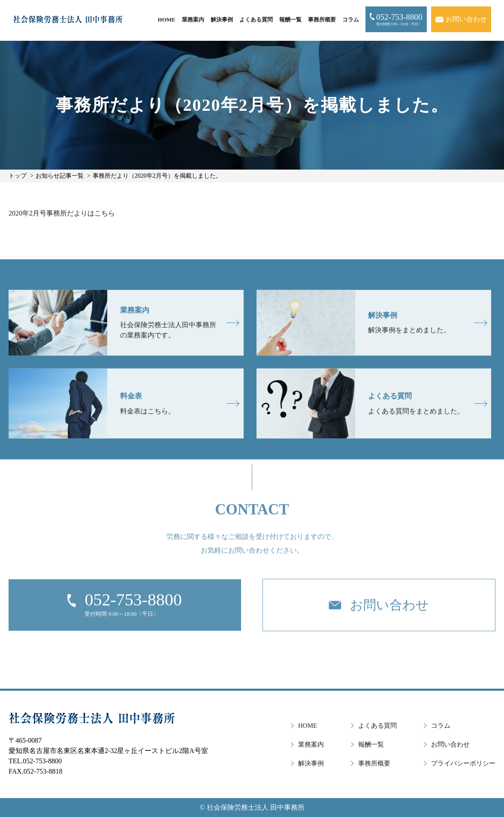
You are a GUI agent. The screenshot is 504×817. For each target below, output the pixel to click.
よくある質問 (256, 20)
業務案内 (193, 20)
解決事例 (222, 20)
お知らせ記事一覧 (60, 176)
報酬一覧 (290, 20)
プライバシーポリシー (463, 763)
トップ (18, 176)
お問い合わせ (450, 744)
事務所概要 (322, 20)
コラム (351, 20)
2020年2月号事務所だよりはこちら (62, 213)
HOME (167, 20)
